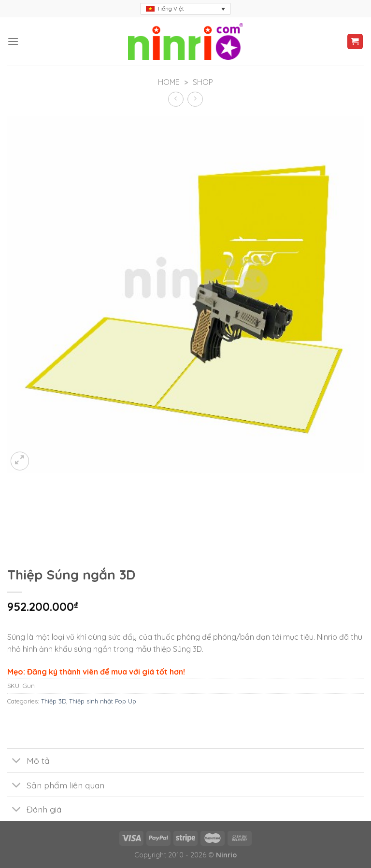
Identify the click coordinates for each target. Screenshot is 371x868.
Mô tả (29, 762)
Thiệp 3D (54, 701)
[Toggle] (17, 762)
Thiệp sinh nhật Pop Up (103, 701)
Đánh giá (34, 810)
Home (169, 82)
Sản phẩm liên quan (56, 786)
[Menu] (13, 41)
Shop (203, 82)
